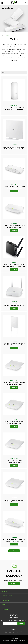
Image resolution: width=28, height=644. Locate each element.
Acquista (14, 191)
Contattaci (14, 584)
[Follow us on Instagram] (21, 633)
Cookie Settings (14, 642)
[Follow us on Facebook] (6, 633)
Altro (14, 551)
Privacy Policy (21, 641)
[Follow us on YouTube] (10, 633)
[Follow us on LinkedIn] (14, 633)
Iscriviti (21, 624)
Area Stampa (5, 600)
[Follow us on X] (17, 633)
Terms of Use (14, 641)
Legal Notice (6, 641)
